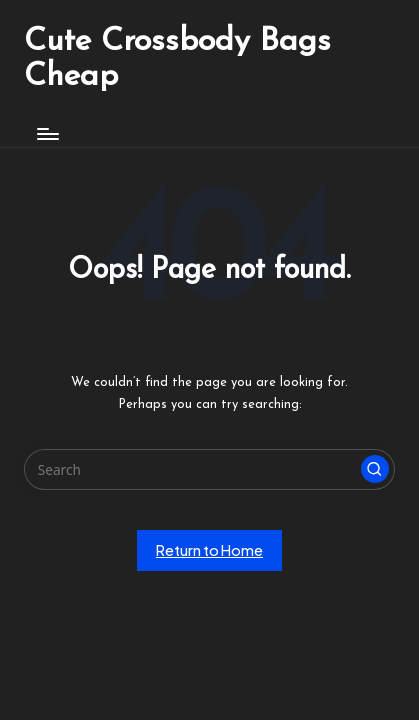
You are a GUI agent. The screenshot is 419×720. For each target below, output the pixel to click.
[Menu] (47, 133)
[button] (375, 469)
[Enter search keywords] (209, 470)
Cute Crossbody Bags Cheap (177, 59)
